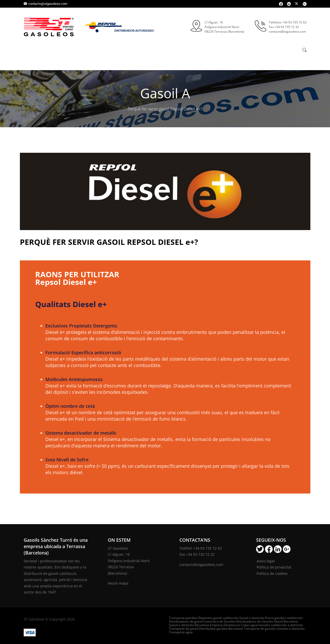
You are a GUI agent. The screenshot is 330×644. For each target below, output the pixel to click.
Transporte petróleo (183, 618)
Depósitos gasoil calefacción (218, 618)
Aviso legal (266, 561)
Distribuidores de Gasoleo (255, 621)
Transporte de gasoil (184, 629)
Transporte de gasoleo (260, 629)
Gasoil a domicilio (252, 618)
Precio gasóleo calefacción (284, 618)
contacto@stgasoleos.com (45, 4)
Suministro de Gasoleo (219, 621)
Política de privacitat (274, 567)
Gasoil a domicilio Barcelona (189, 625)
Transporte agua (181, 632)
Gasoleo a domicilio (291, 629)
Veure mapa (118, 583)
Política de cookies (272, 573)
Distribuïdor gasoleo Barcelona (221, 629)
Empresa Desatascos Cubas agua (234, 625)
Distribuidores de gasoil (186, 621)
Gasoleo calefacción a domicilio (281, 625)
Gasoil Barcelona (286, 621)
